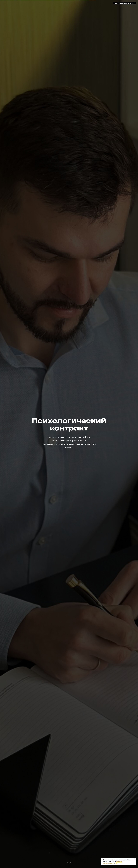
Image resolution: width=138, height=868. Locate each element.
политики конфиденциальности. (113, 862)
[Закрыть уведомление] (135, 859)
